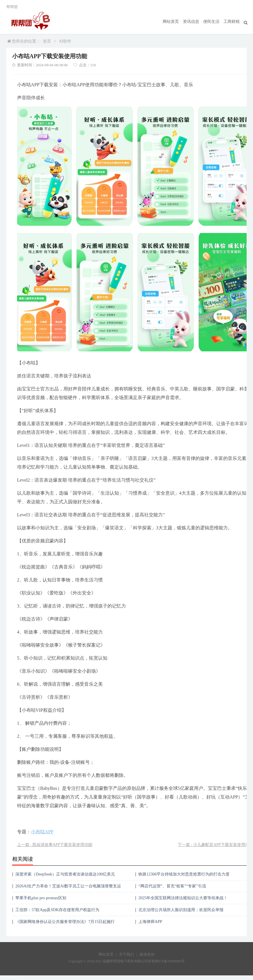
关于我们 (126, 954)
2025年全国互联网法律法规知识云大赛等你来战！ (183, 898)
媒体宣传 (147, 954)
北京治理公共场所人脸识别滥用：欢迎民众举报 (181, 910)
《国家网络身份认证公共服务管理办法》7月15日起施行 (65, 922)
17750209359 (10, 978)
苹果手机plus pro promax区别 (41, 898)
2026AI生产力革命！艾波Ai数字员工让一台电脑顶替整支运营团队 (68, 888)
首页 (47, 41)
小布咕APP (42, 832)
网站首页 (171, 22)
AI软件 (65, 41)
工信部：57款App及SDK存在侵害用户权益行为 (57, 910)
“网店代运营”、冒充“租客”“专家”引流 (172, 886)
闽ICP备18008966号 (170, 961)
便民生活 (211, 22)
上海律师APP (150, 922)
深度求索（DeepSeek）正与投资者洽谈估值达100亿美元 (65, 874)
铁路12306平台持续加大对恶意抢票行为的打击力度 (184, 874)
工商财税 (232, 22)
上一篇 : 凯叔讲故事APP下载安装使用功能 (55, 845)
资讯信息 (191, 22)
